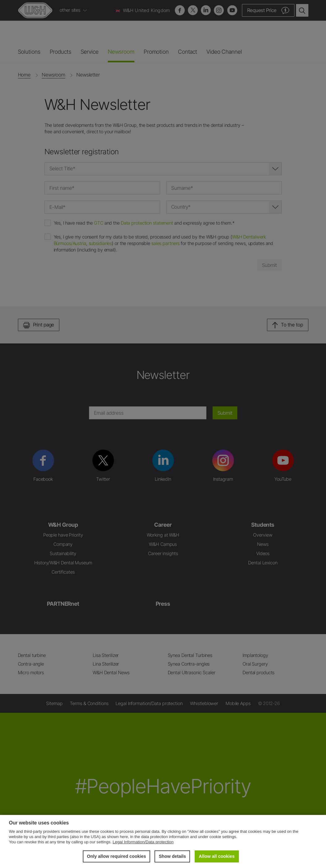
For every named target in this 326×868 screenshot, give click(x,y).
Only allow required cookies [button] (116, 856)
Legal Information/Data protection (143, 842)
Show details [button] (172, 856)
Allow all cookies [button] (217, 856)
